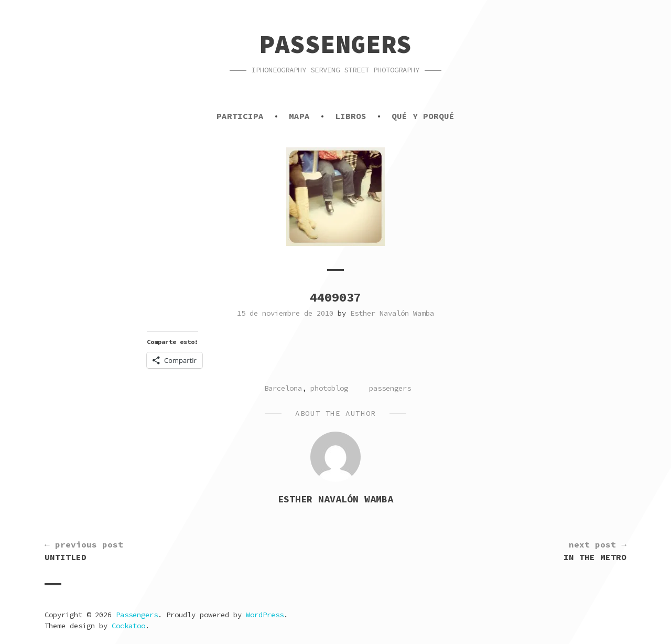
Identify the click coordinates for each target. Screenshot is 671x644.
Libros (351, 116)
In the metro (595, 550)
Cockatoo (128, 626)
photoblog (329, 388)
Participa (240, 116)
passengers (390, 388)
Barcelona (283, 388)
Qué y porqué (423, 116)
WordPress (265, 615)
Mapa (299, 116)
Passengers (335, 44)
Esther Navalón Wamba (392, 313)
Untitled (84, 550)
